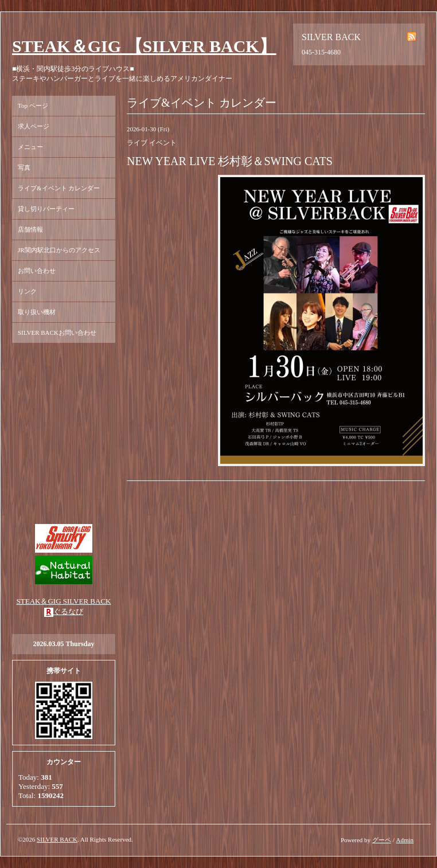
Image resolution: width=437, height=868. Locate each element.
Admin (405, 840)
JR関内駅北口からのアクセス (59, 250)
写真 (24, 167)
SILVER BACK (57, 839)
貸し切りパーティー (46, 209)
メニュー (30, 147)
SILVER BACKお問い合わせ (57, 333)
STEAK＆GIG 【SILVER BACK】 (144, 46)
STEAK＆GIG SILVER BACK (64, 601)
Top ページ (33, 105)
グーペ (382, 840)
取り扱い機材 (37, 312)
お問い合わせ (37, 271)
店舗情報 (30, 229)
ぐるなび (68, 611)
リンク (27, 291)
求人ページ (34, 126)
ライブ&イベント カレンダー (59, 188)
